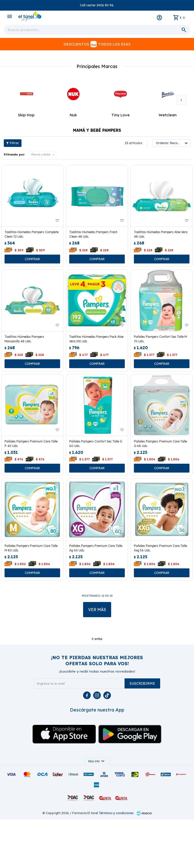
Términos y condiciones (116, 862)
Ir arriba (97, 687)
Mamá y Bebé (41, 203)
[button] (181, 149)
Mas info (97, 810)
